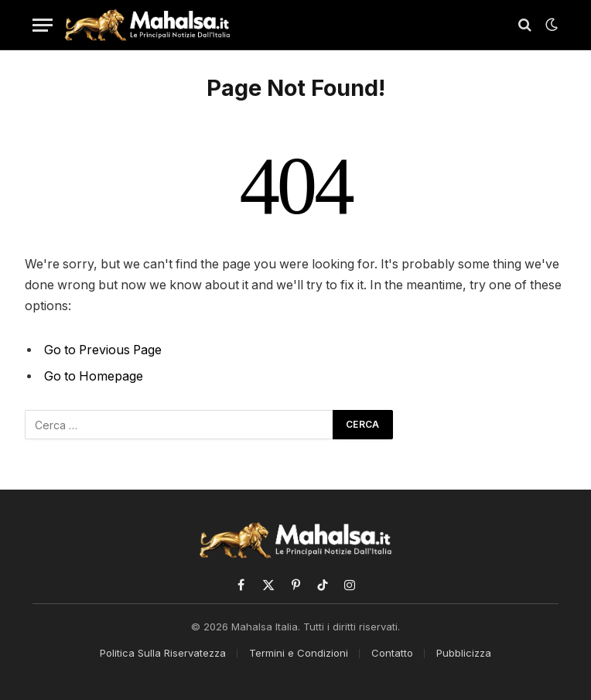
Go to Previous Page (103, 350)
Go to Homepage (94, 376)
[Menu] (43, 25)
